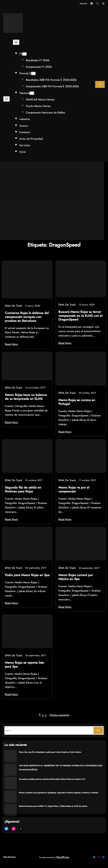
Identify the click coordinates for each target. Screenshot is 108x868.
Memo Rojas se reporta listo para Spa (24, 665)
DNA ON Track (9, 857)
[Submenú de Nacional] (32, 93)
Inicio (23, 152)
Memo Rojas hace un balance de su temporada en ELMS (26, 397)
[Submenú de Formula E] (33, 73)
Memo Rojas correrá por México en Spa (76, 577)
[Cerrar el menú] (16, 42)
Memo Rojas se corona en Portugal (77, 402)
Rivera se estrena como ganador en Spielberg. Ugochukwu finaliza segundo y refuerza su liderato (59, 793)
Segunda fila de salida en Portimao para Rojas (23, 489)
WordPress (62, 857)
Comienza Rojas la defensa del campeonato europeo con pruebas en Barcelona (27, 317)
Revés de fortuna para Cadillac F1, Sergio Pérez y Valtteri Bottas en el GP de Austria (53, 806)
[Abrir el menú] (7, 99)
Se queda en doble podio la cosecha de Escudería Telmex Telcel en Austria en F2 (52, 779)
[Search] (98, 730)
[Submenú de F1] (24, 54)
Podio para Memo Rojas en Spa (27, 575)
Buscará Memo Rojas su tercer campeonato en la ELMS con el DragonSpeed (80, 316)
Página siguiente (59, 715)
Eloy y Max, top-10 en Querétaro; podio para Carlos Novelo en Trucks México (50, 752)
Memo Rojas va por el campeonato (74, 489)
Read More (11, 344)
